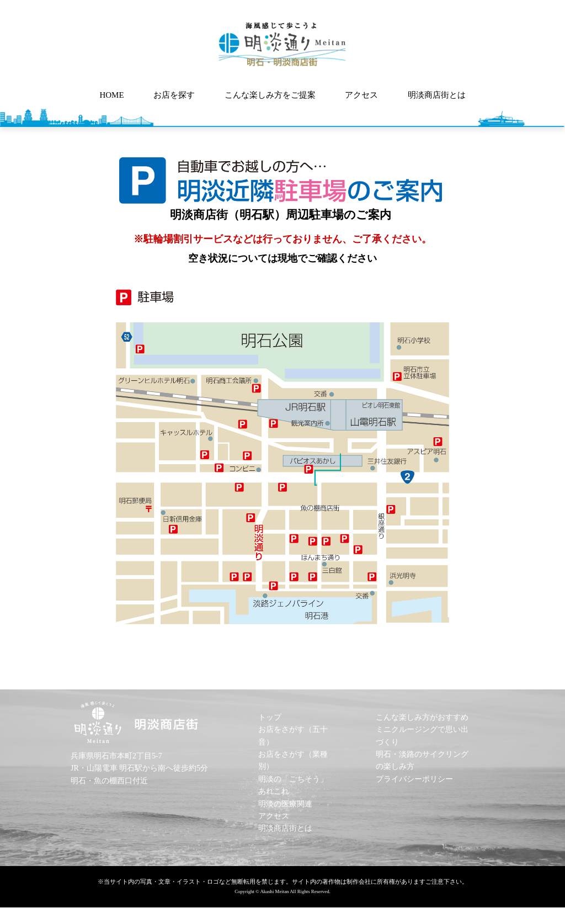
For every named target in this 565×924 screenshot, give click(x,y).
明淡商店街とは (437, 95)
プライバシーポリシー (414, 779)
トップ (270, 717)
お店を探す (174, 95)
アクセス (361, 95)
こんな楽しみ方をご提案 (270, 95)
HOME (111, 95)
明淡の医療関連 (285, 804)
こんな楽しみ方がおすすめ (422, 717)
